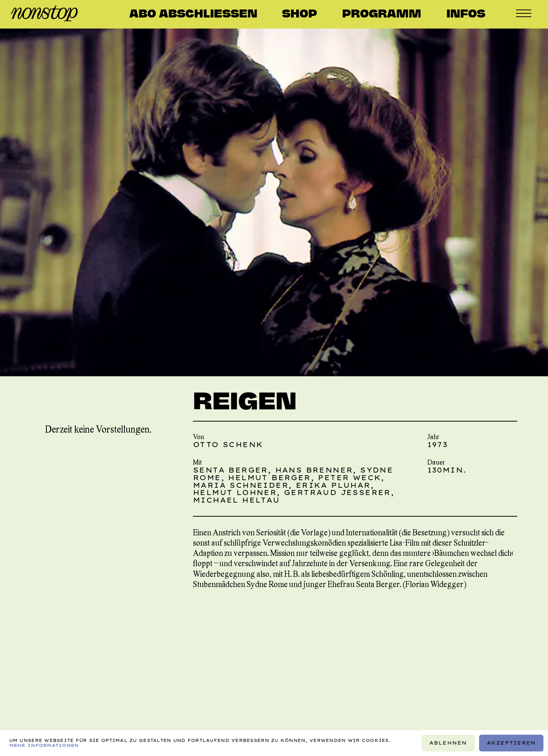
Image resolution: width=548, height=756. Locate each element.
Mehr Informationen (44, 745)
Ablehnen (448, 743)
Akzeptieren (511, 743)
